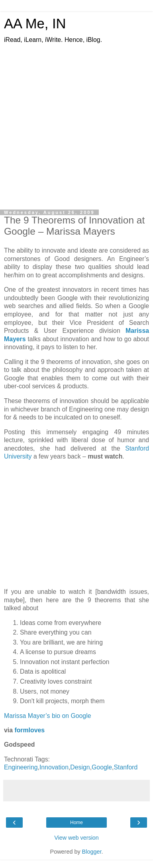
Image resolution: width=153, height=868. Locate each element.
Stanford (126, 767)
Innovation (54, 767)
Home (76, 823)
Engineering (21, 767)
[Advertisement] (75, 123)
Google (102, 767)
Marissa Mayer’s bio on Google (47, 716)
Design (80, 767)
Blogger (92, 852)
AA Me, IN (35, 24)
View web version (76, 838)
